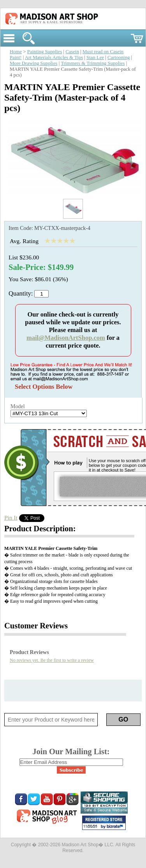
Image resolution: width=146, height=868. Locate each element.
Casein (72, 52)
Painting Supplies (45, 52)
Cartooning (119, 57)
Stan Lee (95, 57)
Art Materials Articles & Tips (54, 57)
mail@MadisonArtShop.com (66, 338)
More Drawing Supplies (34, 63)
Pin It (11, 517)
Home (16, 52)
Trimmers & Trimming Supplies (93, 63)
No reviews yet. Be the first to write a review (52, 660)
